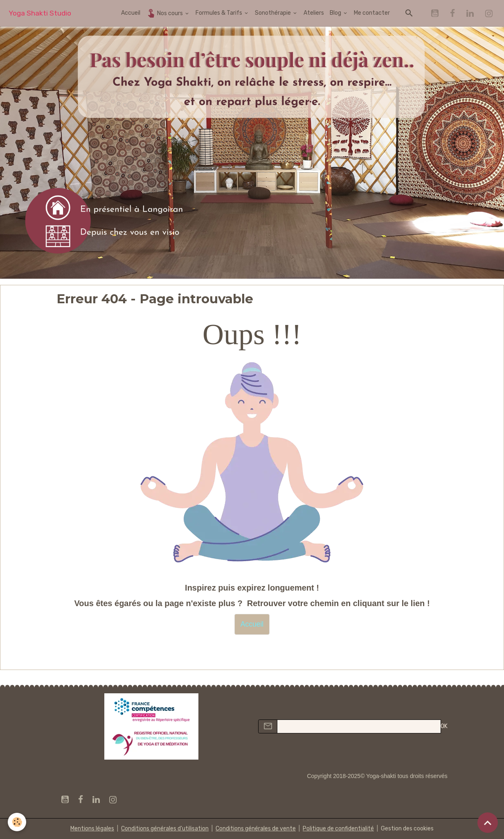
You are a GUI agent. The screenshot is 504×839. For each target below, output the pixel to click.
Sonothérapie (273, 13)
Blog (336, 13)
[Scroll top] (488, 823)
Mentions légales (92, 829)
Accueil (131, 13)
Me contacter (372, 13)
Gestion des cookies (407, 829)
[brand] (40, 13)
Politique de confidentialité (338, 829)
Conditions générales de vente (256, 829)
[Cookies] (17, 822)
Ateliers (314, 13)
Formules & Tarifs (219, 13)
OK (444, 726)
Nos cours (165, 13)
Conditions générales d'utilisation (165, 829)
